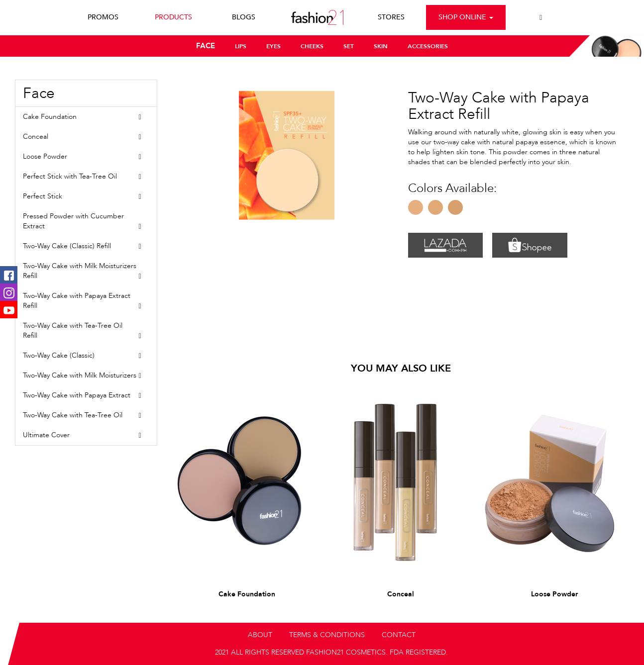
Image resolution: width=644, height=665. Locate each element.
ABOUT (260, 635)
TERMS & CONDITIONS (327, 635)
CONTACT (399, 635)
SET (349, 46)
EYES (273, 46)
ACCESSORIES (428, 46)
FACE (206, 46)
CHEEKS (312, 46)
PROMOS (103, 17)
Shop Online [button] (466, 17)
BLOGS (244, 17)
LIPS (241, 46)
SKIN (381, 46)
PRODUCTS (173, 17)
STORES (391, 17)
